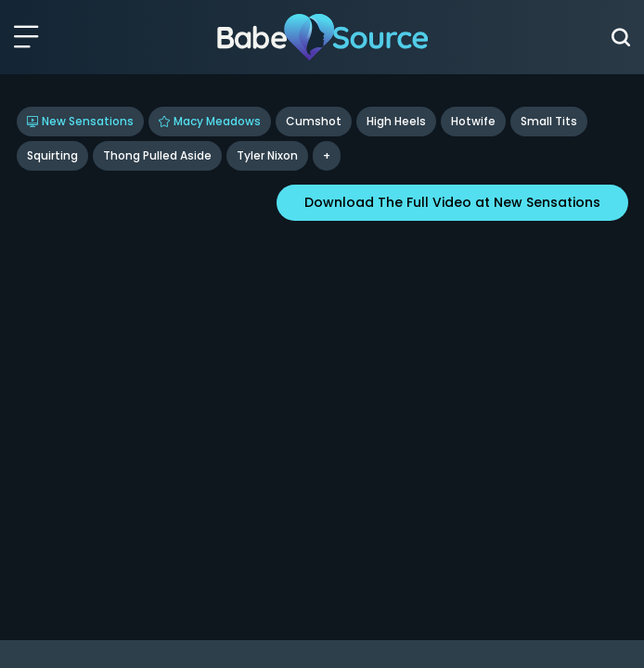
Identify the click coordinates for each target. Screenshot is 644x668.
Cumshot (314, 121)
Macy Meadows (210, 121)
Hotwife (473, 121)
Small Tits (549, 121)
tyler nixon (267, 155)
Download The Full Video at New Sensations (452, 202)
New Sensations (80, 121)
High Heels (396, 121)
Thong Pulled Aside (157, 155)
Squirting (52, 155)
